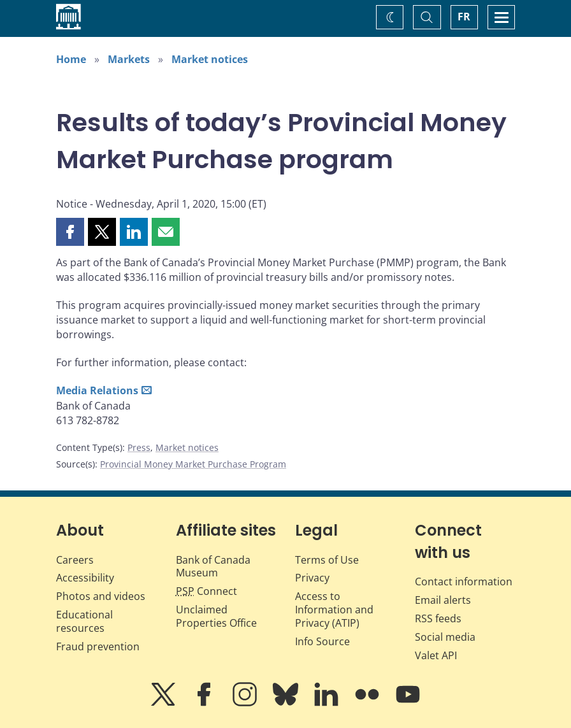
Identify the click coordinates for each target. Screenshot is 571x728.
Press (139, 447)
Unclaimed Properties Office (216, 616)
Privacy (312, 578)
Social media (445, 637)
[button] (70, 232)
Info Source (322, 641)
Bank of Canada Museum (213, 567)
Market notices (210, 59)
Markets (129, 59)
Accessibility (85, 578)
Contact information (464, 582)
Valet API (436, 655)
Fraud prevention (98, 646)
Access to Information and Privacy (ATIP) (334, 610)
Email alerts (443, 600)
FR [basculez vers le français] (464, 17)
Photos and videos (101, 596)
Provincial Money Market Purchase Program (193, 464)
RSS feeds (438, 618)
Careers (75, 560)
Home (71, 59)
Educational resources (84, 621)
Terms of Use (327, 560)
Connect (206, 591)
